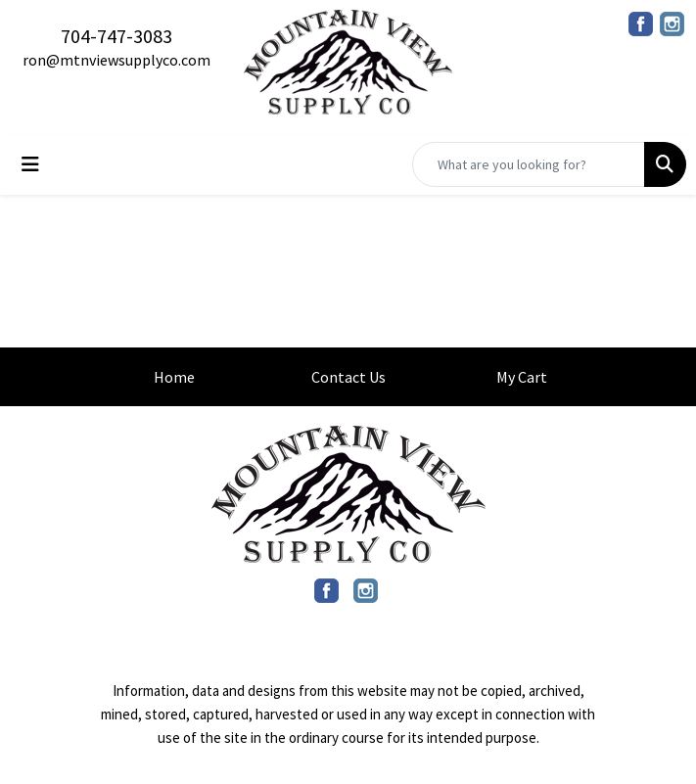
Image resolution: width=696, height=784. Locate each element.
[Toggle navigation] (30, 164)
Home (174, 377)
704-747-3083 (116, 36)
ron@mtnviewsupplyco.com (116, 60)
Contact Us (348, 377)
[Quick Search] (529, 164)
